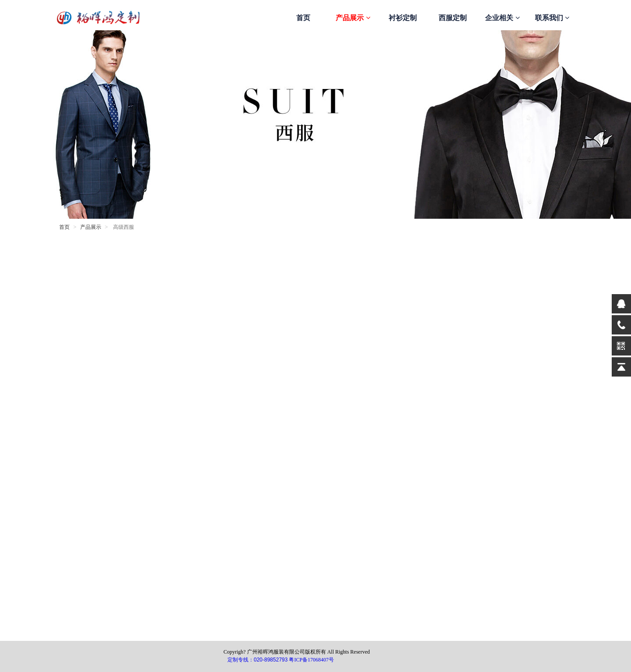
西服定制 (453, 18)
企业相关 (502, 18)
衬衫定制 (403, 18)
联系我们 (552, 18)
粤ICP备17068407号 (311, 660)
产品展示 (353, 18)
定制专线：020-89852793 (257, 660)
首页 (303, 18)
